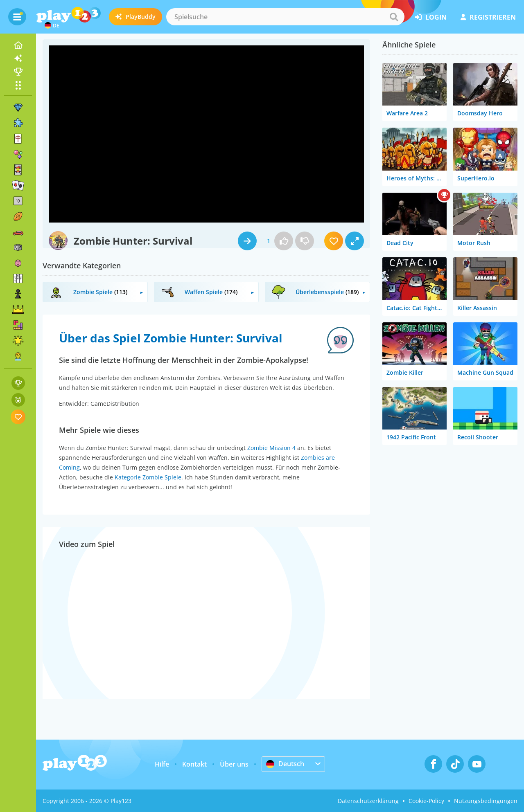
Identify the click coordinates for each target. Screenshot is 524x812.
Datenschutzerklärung (368, 801)
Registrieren (488, 17)
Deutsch (285, 764)
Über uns (234, 764)
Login (431, 17)
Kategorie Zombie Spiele (148, 477)
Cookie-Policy (426, 801)
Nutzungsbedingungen (486, 801)
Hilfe (162, 764)
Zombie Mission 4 (271, 448)
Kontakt (194, 764)
